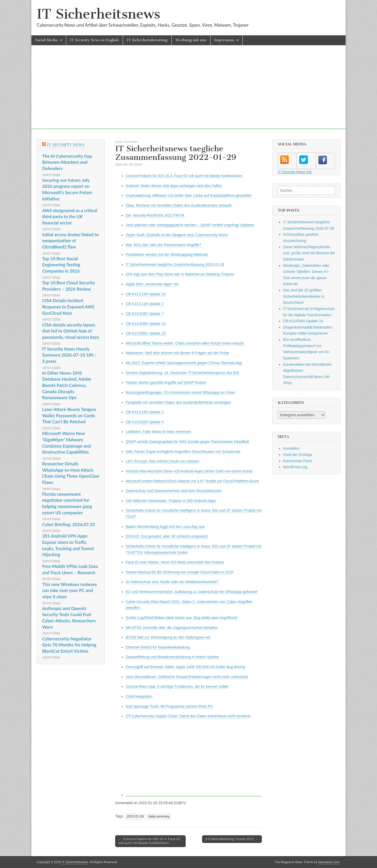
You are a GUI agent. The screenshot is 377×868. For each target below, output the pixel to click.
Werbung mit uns (191, 40)
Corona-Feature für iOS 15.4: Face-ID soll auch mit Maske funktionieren (184, 176)
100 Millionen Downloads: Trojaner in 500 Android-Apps (171, 501)
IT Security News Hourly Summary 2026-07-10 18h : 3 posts (69, 355)
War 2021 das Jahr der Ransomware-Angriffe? (163, 245)
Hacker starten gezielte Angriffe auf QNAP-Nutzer (166, 382)
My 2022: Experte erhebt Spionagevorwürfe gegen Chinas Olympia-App (184, 363)
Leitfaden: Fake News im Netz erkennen (158, 432)
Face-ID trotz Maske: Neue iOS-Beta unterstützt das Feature (175, 562)
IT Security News (66, 145)
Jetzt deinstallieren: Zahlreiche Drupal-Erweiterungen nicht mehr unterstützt (187, 677)
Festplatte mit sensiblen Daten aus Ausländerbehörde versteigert (178, 402)
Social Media (46, 40)
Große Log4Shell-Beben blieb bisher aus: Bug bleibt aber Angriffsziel (181, 618)
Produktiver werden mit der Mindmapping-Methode (167, 255)
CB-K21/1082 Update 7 (145, 314)
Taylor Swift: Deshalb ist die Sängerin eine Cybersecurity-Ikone (177, 235)
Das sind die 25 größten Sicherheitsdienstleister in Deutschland (304, 296)
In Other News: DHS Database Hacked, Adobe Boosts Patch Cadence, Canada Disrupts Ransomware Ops (67, 385)
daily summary (127, 142)
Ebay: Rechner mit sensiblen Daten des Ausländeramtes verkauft (179, 205)
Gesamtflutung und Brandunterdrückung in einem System (172, 657)
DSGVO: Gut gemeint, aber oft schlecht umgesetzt (167, 536)
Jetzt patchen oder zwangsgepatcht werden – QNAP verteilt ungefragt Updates (190, 225)
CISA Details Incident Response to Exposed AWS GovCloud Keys (68, 307)
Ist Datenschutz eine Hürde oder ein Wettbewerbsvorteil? (172, 582)
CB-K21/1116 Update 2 (145, 304)
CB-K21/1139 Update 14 (146, 294)
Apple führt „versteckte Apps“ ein (152, 284)
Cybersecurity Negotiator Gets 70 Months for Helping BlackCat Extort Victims (69, 645)
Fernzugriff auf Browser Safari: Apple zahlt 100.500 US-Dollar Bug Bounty (185, 667)
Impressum (224, 40)
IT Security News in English (95, 40)
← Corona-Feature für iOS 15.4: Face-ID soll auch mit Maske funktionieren (149, 841)
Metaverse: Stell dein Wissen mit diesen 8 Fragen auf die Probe (177, 353)
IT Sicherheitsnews (98, 14)
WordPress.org (295, 467)
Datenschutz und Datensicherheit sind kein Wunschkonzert (174, 491)
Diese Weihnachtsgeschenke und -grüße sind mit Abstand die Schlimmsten (309, 253)
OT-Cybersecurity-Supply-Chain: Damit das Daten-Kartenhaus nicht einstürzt (188, 716)
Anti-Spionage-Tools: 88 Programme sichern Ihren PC (169, 706)
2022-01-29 (135, 816)
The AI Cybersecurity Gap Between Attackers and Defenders (67, 162)
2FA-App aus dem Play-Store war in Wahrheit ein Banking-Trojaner (180, 274)
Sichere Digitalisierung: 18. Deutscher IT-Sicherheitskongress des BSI (182, 373)
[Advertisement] (188, 92)
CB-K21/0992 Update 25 (146, 333)
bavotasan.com (329, 862)
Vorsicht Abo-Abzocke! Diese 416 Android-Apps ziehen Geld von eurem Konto (189, 471)
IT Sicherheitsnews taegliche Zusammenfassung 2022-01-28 (175, 264)
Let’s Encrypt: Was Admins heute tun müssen (162, 461)
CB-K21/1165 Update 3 (145, 412)
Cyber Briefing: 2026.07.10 (68, 524)
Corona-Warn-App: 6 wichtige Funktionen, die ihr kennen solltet (177, 686)
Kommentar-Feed (297, 461)
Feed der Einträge (298, 455)
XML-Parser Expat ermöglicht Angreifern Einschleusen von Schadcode (183, 452)
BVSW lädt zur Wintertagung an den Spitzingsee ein (168, 637)
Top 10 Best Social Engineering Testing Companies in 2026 (61, 265)
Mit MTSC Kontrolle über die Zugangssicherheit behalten (172, 628)
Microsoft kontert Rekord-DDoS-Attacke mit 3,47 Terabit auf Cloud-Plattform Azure (192, 481)
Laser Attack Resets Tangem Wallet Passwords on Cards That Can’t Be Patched (69, 415)
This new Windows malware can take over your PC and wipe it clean (70, 590)
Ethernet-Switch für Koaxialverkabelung (158, 647)
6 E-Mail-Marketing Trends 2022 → (232, 839)
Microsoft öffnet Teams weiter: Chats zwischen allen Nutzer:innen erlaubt (185, 343)
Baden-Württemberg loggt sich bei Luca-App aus (165, 527)
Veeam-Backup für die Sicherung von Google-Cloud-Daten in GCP (180, 572)
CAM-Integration (139, 696)
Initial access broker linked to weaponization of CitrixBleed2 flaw (70, 241)
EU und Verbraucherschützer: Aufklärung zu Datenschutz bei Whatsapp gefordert (192, 592)
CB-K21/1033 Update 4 (145, 422)
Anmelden (291, 448)
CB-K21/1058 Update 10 (146, 324)
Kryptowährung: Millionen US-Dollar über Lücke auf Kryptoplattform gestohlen (189, 195)
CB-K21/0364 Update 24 (303, 321)
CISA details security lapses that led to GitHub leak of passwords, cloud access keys (71, 331)
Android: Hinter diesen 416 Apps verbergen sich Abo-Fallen (174, 186)
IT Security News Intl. (295, 172)
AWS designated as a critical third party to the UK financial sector (70, 217)
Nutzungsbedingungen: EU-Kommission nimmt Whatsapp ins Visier (180, 392)
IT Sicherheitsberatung (147, 40)
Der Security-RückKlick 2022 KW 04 (155, 215)
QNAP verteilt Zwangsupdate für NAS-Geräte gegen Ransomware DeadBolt (187, 442)
